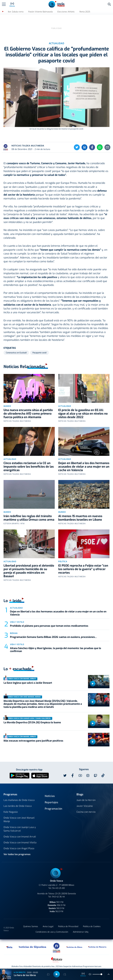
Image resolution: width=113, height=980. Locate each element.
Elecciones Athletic (66, 12)
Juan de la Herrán (86, 795)
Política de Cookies (92, 921)
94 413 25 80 (58, 883)
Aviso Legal (48, 921)
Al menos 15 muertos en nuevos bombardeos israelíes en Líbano (80, 512)
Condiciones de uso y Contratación (52, 926)
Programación (53, 803)
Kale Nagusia (11, 806)
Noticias (50, 790)
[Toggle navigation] (4, 4)
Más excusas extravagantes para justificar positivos (33, 735)
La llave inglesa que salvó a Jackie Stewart (28, 677)
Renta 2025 (85, 12)
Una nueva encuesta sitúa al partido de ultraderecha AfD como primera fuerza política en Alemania (28, 408)
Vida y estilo (17, 616)
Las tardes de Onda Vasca (18, 800)
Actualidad (65, 401)
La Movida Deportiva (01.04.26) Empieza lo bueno (32, 717)
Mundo (7, 401)
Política (63, 556)
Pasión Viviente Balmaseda (40, 12)
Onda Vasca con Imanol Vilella (20, 837)
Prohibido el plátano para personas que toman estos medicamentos (49, 620)
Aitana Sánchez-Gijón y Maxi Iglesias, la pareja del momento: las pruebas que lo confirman (56, 644)
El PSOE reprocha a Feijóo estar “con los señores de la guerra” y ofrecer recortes (83, 564)
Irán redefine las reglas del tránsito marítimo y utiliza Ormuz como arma (29, 512)
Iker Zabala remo (16, 12)
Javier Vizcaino (85, 800)
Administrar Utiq (81, 926)
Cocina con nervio (86, 806)
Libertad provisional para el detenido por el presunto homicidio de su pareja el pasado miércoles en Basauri (29, 565)
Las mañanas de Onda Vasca (19, 795)
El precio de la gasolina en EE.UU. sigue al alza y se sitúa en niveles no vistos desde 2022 (83, 408)
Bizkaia (14, 628)
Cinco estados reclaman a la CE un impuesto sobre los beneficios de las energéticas (29, 461)
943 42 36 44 (58, 891)
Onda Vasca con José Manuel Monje (19, 814)
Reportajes (51, 797)
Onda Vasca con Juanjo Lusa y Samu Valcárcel (20, 823)
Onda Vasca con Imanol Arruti (20, 831)
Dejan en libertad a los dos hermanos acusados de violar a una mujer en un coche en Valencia (84, 461)
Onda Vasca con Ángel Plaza (19, 843)
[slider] (101, 974)
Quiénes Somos (31, 921)
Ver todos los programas (17, 849)
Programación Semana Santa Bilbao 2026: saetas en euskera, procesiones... (53, 631)
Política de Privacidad (68, 921)
